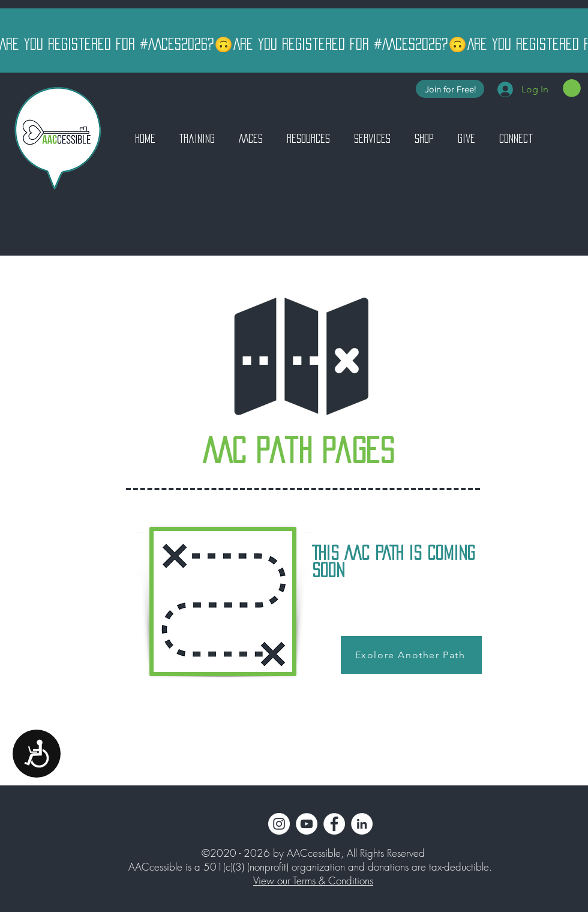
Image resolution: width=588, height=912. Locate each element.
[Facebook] (334, 824)
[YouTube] (307, 824)
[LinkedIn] (362, 824)
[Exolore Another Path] (411, 655)
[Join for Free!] (450, 89)
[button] (572, 88)
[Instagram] (279, 824)
